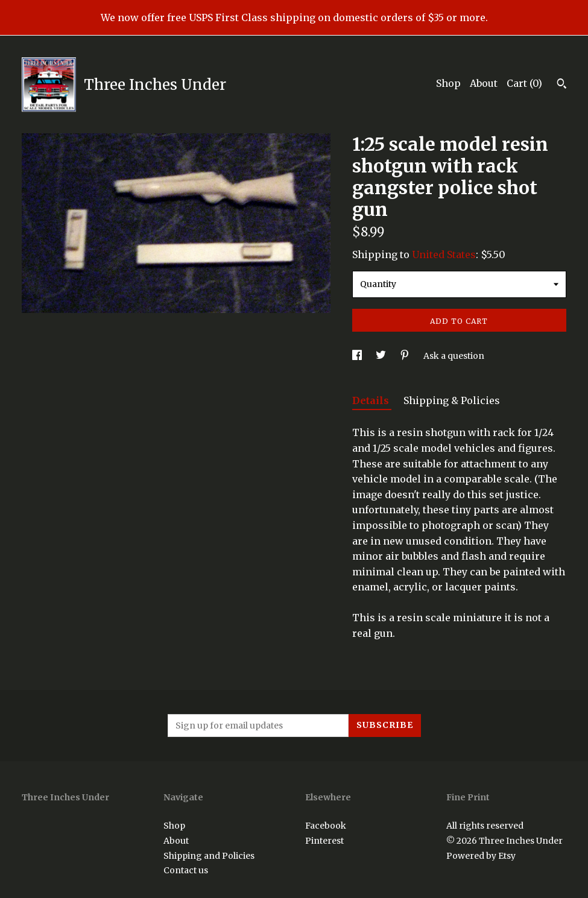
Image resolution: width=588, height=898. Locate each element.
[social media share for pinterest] (406, 356)
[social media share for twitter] (382, 356)
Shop (448, 83)
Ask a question (454, 356)
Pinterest (324, 841)
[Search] (562, 85)
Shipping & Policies (452, 400)
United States (444, 255)
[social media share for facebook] (358, 356)
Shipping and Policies (209, 856)
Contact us (186, 870)
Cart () (524, 83)
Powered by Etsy (481, 856)
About (484, 83)
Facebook (326, 826)
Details (372, 400)
